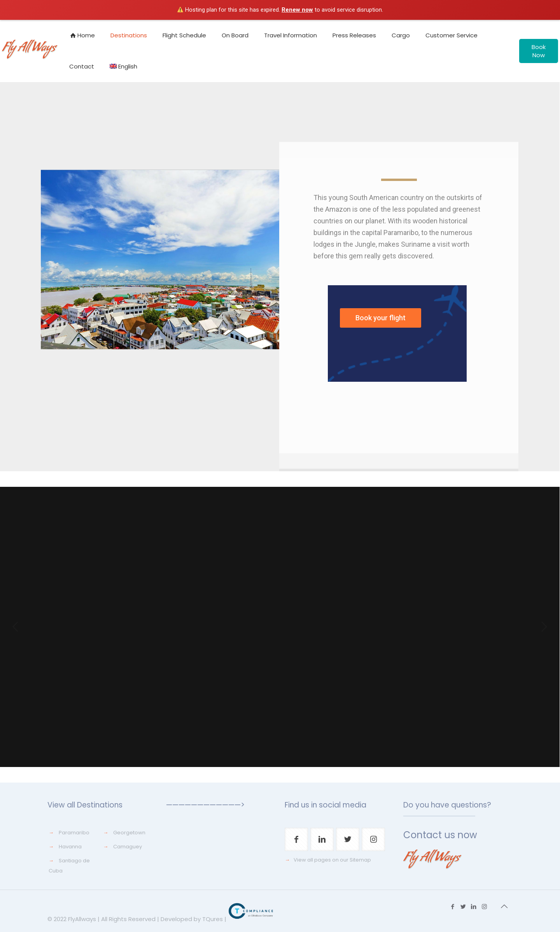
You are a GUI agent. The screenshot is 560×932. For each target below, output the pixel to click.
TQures (213, 919)
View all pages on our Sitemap (332, 860)
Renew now (297, 10)
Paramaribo (74, 833)
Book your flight (381, 318)
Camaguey (128, 847)
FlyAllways (82, 919)
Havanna (70, 847)
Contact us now (440, 835)
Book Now (539, 51)
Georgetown (129, 833)
